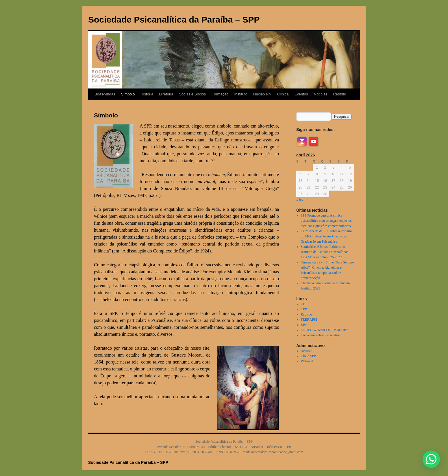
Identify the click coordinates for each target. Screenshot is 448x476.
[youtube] (314, 141)
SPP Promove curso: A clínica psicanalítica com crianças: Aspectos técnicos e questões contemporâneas (326, 221)
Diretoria (166, 94)
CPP (304, 309)
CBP (304, 304)
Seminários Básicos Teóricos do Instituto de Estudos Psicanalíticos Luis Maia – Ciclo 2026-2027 (325, 252)
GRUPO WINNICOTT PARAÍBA (325, 330)
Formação (220, 94)
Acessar (306, 351)
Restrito (340, 94)
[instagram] (302, 141)
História (147, 94)
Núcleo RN (262, 94)
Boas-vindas (105, 94)
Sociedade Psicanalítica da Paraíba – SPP (174, 20)
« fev (300, 200)
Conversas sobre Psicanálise (320, 335)
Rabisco (307, 314)
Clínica (283, 94)
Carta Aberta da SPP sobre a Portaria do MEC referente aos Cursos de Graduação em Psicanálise (326, 236)
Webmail (307, 361)
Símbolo (128, 94)
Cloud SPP (308, 356)
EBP (304, 325)
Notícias (321, 94)
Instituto (241, 94)
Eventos (301, 94)
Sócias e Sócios (192, 94)
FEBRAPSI (309, 320)
